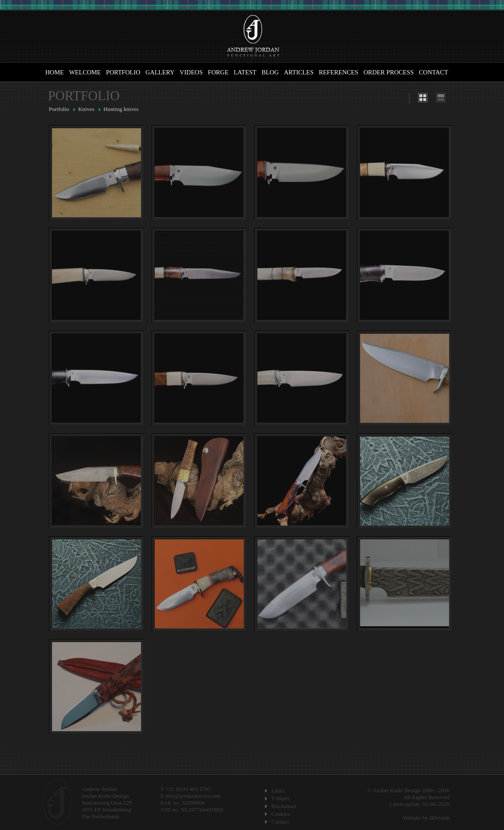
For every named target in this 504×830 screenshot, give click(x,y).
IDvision (440, 818)
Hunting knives (121, 109)
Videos (191, 72)
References (339, 72)
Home (55, 72)
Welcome (85, 72)
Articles (299, 72)
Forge (218, 72)
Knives (86, 109)
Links (278, 791)
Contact (434, 72)
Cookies (281, 814)
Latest (245, 72)
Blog (270, 72)
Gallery (160, 72)
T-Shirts (281, 798)
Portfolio (123, 72)
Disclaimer (284, 806)
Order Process (389, 72)
